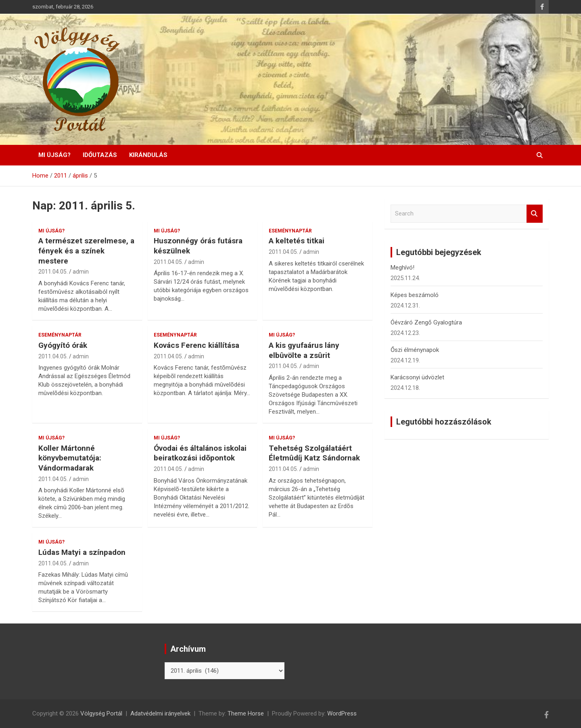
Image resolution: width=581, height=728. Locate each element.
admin (81, 272)
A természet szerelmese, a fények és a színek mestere (86, 251)
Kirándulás (148, 155)
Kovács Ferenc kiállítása (196, 345)
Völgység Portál (101, 713)
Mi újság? (54, 155)
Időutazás (100, 155)
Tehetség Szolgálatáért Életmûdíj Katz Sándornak (314, 453)
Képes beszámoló (415, 295)
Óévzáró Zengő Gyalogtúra (426, 322)
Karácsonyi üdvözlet (417, 377)
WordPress (342, 713)
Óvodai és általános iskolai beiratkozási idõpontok (200, 453)
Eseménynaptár (290, 231)
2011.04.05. (53, 272)
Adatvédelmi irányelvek (160, 713)
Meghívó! (402, 268)
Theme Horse (246, 713)
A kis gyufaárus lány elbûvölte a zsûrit (304, 350)
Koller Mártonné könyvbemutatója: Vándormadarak (70, 458)
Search (535, 214)
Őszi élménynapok (415, 350)
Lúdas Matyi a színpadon (82, 552)
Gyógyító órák (63, 345)
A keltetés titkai (297, 241)
